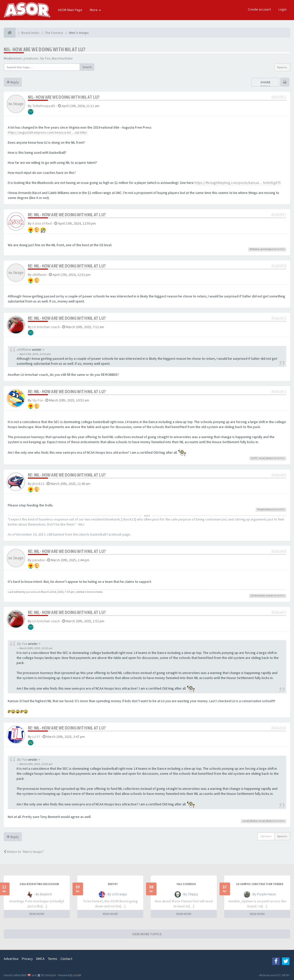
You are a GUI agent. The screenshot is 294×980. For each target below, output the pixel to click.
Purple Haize (265, 509)
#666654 (279, 728)
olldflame (39, 275)
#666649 (279, 612)
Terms (53, 959)
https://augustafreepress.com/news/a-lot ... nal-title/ (48, 132)
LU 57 (254, 458)
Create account (259, 9)
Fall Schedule (186, 884)
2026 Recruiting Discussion (39, 884)
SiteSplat (50, 975)
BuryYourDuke (62, 58)
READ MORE (37, 914)
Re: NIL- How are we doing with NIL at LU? (67, 215)
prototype (267, 249)
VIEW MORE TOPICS (147, 934)
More (95, 10)
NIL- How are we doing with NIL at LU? (45, 49)
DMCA (40, 959)
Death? (113, 884)
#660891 (279, 97)
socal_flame (266, 458)
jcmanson (31, 58)
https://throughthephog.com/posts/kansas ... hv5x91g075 (238, 183)
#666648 (279, 551)
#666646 (279, 475)
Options (266, 836)
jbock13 (38, 484)
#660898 (279, 266)
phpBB (77, 975)
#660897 (279, 215)
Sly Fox (45, 58)
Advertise (11, 959)
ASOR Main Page (70, 10)
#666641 (279, 318)
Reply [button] (13, 82)
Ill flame (255, 249)
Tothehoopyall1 (44, 106)
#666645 (279, 392)
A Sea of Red (42, 223)
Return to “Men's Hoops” (24, 852)
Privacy (27, 959)
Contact (66, 959)
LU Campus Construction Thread (260, 884)
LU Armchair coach (46, 327)
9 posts (282, 67)
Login (282, 9)
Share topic (265, 84)
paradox (39, 560)
